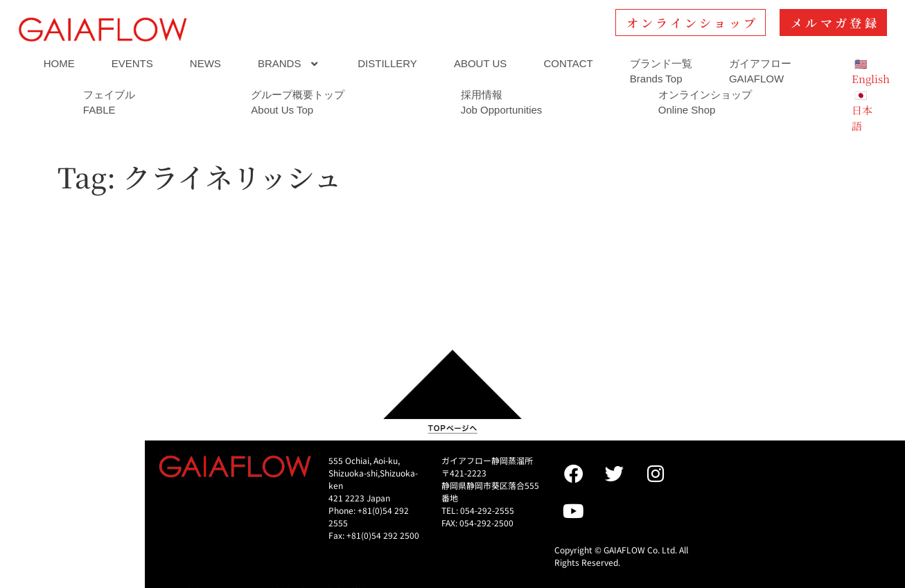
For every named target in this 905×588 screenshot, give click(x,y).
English (871, 79)
